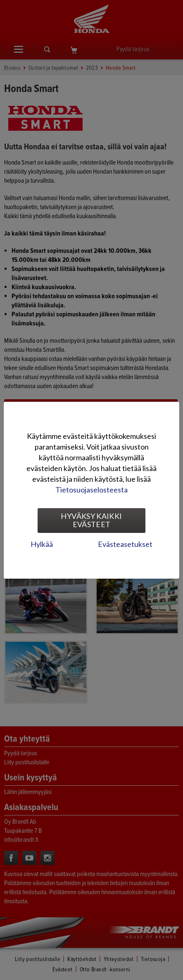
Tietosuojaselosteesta (91, 490)
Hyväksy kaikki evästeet (91, 520)
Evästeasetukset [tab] (125, 544)
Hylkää (42, 544)
